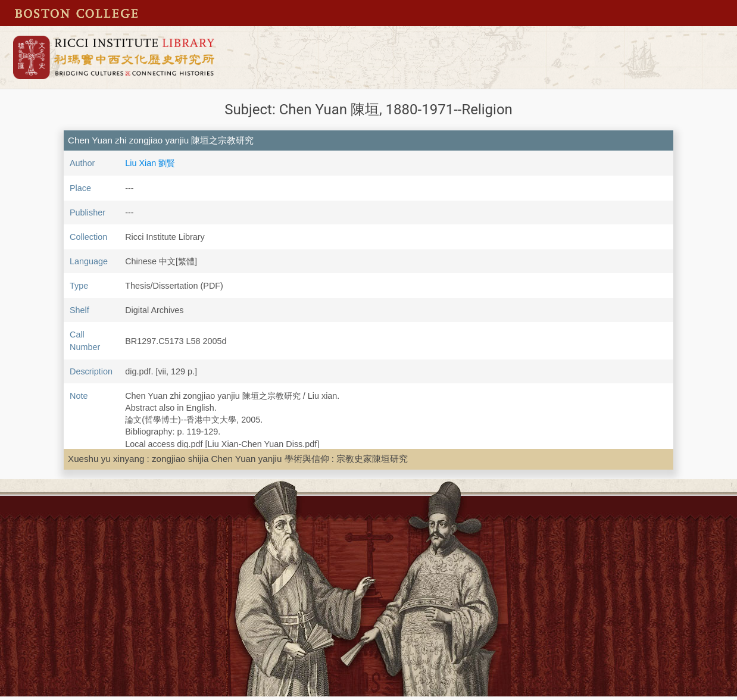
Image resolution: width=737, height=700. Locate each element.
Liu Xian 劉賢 (150, 163)
